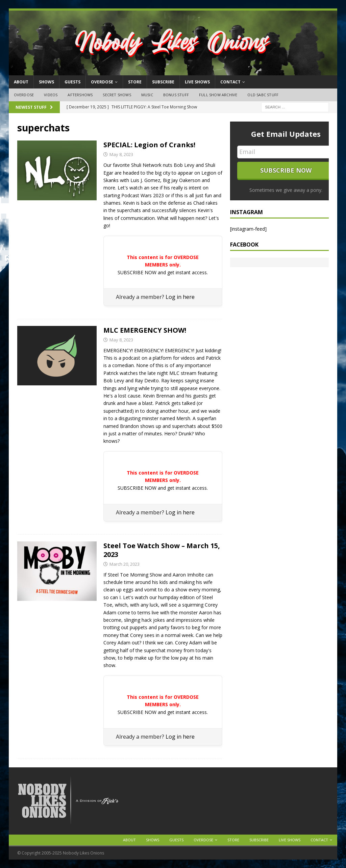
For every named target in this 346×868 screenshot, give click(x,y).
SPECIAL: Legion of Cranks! (149, 145)
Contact (230, 82)
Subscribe (163, 82)
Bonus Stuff (176, 95)
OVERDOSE (102, 82)
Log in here (180, 297)
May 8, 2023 (121, 154)
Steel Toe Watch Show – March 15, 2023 (162, 550)
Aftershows (80, 95)
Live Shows (197, 82)
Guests (72, 82)
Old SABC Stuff (263, 95)
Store (135, 82)
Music (147, 95)
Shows (46, 82)
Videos (51, 95)
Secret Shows (117, 95)
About (21, 82)
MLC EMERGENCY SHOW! (145, 330)
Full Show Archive (218, 95)
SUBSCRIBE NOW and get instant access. (163, 272)
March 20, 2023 (125, 564)
